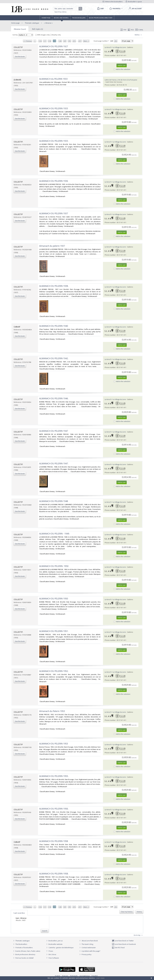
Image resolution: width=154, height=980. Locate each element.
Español (95, 976)
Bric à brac (52, 954)
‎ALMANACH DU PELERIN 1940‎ (54, 326)
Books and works (61, 18)
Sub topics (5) (38, 29)
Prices (51, 951)
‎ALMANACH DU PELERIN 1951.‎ (54, 631)
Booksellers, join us (54, 941)
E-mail (139, 30)
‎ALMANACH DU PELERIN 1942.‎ (54, 358)
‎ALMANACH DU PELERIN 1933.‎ (54, 141)
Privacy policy (85, 954)
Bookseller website (54, 944)
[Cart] (100, 9)
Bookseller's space (134, 2)
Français (65, 976)
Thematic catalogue (32, 23)
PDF (123, 30)
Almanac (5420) (20, 29)
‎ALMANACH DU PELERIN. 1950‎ (54, 566)
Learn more (100, 978)
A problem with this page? (90, 951)
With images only (43, 35)
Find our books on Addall (23, 958)
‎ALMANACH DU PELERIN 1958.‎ (54, 874)
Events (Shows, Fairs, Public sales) (26, 951)
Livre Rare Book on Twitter (123, 941)
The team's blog (86, 944)
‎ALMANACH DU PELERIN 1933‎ (54, 108)
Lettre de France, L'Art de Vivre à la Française (121, 80)
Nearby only (55, 35)
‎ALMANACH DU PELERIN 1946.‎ (54, 398)
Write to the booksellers (113, 2)
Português (74, 976)
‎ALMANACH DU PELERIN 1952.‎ (54, 671)
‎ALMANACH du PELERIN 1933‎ (53, 79)
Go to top (138, 935)
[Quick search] (67, 9)
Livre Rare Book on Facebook (124, 944)
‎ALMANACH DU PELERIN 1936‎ (54, 181)
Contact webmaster (87, 948)
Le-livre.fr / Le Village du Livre (115, 47)
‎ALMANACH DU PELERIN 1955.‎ (54, 776)
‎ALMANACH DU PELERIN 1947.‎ (54, 464)
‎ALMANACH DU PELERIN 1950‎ (54, 599)
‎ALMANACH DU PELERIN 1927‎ (54, 46)
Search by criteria (60, 12)
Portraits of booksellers (24, 948)
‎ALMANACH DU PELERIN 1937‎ (54, 213)
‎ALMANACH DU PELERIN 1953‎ (54, 744)
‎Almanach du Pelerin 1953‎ (52, 711)
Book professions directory (101, 18)
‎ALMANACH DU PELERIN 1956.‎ (54, 809)
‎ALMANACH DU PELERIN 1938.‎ (54, 286)
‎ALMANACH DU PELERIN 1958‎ (54, 841)
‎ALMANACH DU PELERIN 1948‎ (54, 501)
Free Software (54, 958)
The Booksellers (79, 18)
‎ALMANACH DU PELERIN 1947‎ (54, 431)
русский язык (85, 976)
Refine (139, 35)
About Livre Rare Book (90, 941)
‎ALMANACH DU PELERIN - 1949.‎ (54, 534)
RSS (131, 30)
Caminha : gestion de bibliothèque (61, 948)
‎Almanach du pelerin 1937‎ (52, 246)
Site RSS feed (118, 948)
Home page (46, 18)
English (58, 976)
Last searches (19, 913)
